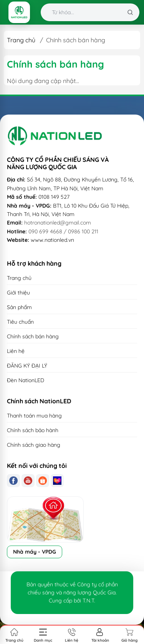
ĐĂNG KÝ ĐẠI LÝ (27, 366)
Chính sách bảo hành (33, 430)
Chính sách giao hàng (34, 445)
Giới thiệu (18, 293)
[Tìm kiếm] (130, 12)
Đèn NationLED (26, 380)
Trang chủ (21, 40)
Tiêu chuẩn (20, 322)
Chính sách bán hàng (33, 336)
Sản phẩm (19, 307)
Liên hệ (16, 351)
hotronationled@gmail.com (58, 223)
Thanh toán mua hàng (34, 416)
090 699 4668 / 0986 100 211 (63, 231)
